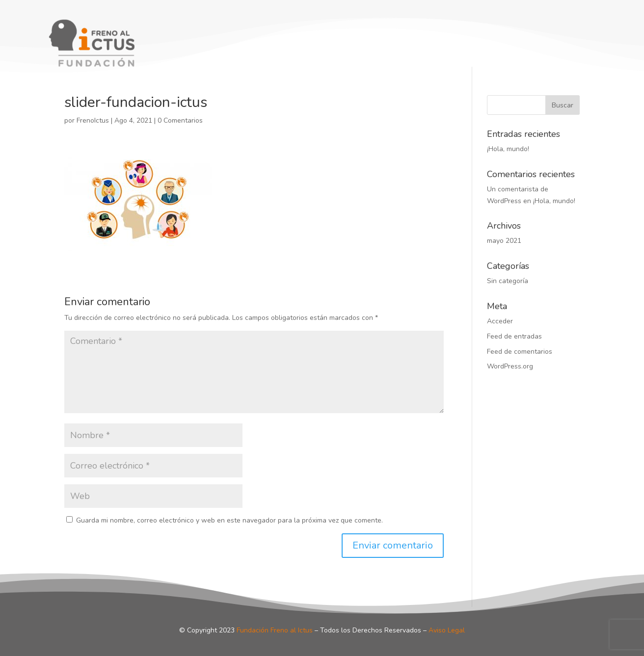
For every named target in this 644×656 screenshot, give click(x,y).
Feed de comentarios (520, 352)
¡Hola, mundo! (508, 149)
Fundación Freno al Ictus (275, 630)
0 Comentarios (180, 120)
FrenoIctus (93, 120)
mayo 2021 (504, 241)
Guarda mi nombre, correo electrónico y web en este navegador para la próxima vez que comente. (229, 520)
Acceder (500, 321)
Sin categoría (508, 281)
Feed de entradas (514, 336)
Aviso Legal (447, 630)
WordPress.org (510, 366)
